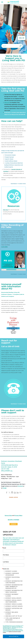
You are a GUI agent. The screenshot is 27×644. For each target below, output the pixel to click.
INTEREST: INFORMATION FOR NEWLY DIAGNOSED (14, 591)
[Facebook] (7, 493)
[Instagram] (12, 493)
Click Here (6, 210)
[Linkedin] (18, 493)
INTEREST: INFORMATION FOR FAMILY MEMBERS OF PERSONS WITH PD (14, 587)
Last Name (6, 562)
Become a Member (13, 520)
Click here (7, 103)
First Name (6, 555)
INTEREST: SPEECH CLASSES (14, 604)
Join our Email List (13, 636)
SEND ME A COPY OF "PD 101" (14, 616)
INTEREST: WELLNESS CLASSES (12, 613)
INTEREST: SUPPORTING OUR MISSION (14, 609)
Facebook (20, 486)
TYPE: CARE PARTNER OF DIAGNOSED (13, 619)
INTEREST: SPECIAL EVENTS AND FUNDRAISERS (13, 601)
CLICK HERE (5, 247)
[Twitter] (9, 493)
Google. (5, 488)
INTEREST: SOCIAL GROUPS (13, 598)
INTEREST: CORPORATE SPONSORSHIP (12, 574)
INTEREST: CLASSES (11, 571)
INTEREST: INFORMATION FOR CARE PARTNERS (14, 582)
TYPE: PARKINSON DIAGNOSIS (14, 622)
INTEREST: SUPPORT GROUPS (14, 606)
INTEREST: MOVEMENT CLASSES (12, 595)
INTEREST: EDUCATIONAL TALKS (13, 578)
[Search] (12, 46)
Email (4, 548)
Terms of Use (8, 515)
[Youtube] (15, 493)
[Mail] (20, 493)
